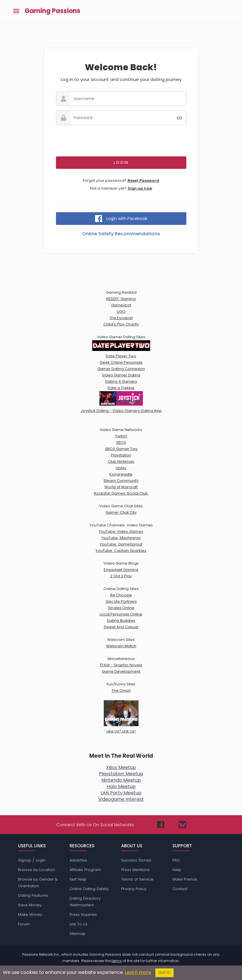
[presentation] (121, 141)
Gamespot (121, 305)
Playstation (121, 455)
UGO (121, 311)
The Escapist (121, 318)
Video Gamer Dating (121, 375)
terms (117, 961)
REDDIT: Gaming (121, 299)
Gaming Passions (52, 11)
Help (177, 870)
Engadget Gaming (121, 570)
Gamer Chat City (121, 512)
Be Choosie (121, 595)
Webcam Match (121, 646)
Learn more (138, 972)
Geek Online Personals (121, 362)
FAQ (176, 860)
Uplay (121, 468)
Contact (180, 889)
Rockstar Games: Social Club (121, 493)
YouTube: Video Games (121, 531)
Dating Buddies (121, 621)
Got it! (164, 973)
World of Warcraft (121, 487)
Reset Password (143, 181)
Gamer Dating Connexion (121, 369)
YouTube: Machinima (121, 538)
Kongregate (121, 474)
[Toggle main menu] (16, 11)
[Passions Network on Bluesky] (182, 825)
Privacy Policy (134, 889)
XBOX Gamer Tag (121, 449)
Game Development (121, 671)
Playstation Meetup (121, 774)
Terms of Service (137, 879)
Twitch (121, 436)
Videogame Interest (121, 799)
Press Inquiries (83, 915)
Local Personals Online (121, 614)
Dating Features (33, 895)
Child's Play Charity (121, 324)
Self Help (78, 879)
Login (41, 860)
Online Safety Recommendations (121, 234)
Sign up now (140, 188)
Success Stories (136, 860)
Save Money (30, 905)
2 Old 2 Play (121, 576)
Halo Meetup (121, 786)
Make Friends (185, 879)
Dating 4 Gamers (121, 381)
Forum (24, 924)
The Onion (121, 690)
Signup (24, 860)
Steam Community (121, 481)
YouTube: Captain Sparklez (121, 551)
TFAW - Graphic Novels (121, 665)
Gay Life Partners (121, 601)
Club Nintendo (121, 462)
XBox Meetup (121, 767)
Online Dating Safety (89, 889)
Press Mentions (135, 870)
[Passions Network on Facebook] (161, 825)
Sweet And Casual (121, 627)
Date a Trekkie (121, 388)
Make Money (30, 915)
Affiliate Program (85, 870)
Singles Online (121, 608)
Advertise (78, 860)
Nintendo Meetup (121, 780)
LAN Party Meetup (121, 793)
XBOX (121, 442)
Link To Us (79, 924)
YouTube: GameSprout (121, 544)
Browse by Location (37, 870)
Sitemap (78, 934)
